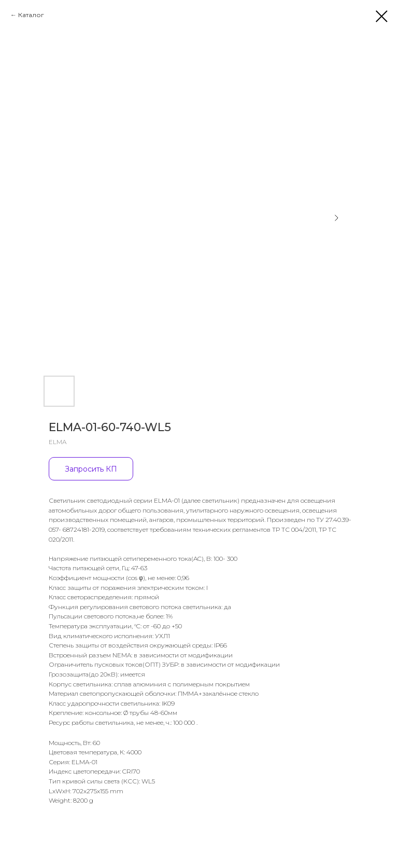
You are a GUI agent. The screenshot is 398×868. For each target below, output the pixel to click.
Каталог (31, 15)
